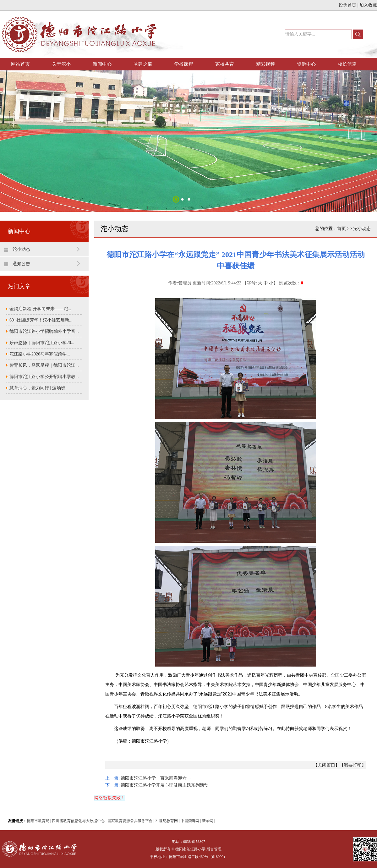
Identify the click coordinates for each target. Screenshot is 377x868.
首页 (341, 229)
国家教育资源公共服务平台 (130, 821)
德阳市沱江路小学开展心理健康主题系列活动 (165, 785)
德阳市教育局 (38, 821)
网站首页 (20, 64)
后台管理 (214, 849)
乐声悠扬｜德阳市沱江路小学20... (42, 343)
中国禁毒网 (190, 821)
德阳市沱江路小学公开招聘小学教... (44, 377)
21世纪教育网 (167, 821)
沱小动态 (21, 249)
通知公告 (21, 264)
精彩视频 (265, 64)
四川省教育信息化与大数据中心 (78, 821)
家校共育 (225, 64)
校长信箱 (347, 64)
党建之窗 (143, 64)
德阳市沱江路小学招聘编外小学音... (44, 331)
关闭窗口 (326, 765)
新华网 (208, 821)
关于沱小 (61, 64)
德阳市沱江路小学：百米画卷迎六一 (156, 778)
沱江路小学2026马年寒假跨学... (40, 354)
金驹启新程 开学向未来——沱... (40, 309)
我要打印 (353, 765)
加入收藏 (368, 5)
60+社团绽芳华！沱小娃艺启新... (41, 320)
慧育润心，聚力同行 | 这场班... (39, 388)
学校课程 (184, 64)
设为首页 (347, 5)
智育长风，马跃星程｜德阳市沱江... (44, 365)
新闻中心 (102, 64)
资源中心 (306, 64)
